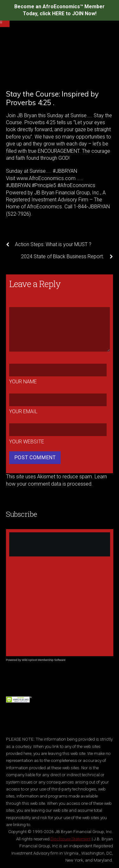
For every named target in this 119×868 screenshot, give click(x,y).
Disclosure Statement (71, 839)
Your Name (23, 382)
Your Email (23, 411)
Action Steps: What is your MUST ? (49, 245)
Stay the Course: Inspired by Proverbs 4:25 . (52, 98)
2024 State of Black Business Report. (67, 257)
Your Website (27, 442)
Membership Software (52, 660)
